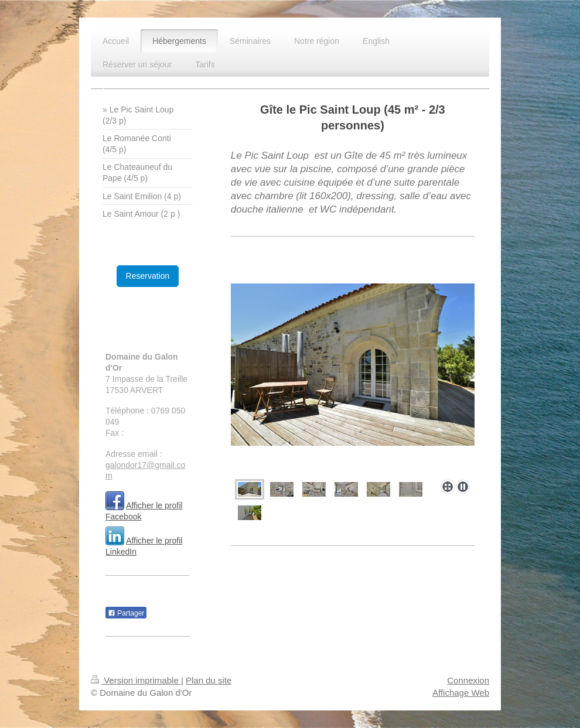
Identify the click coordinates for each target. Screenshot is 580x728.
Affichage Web (461, 693)
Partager (126, 613)
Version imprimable (136, 680)
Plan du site (209, 680)
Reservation (148, 276)
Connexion (468, 680)
